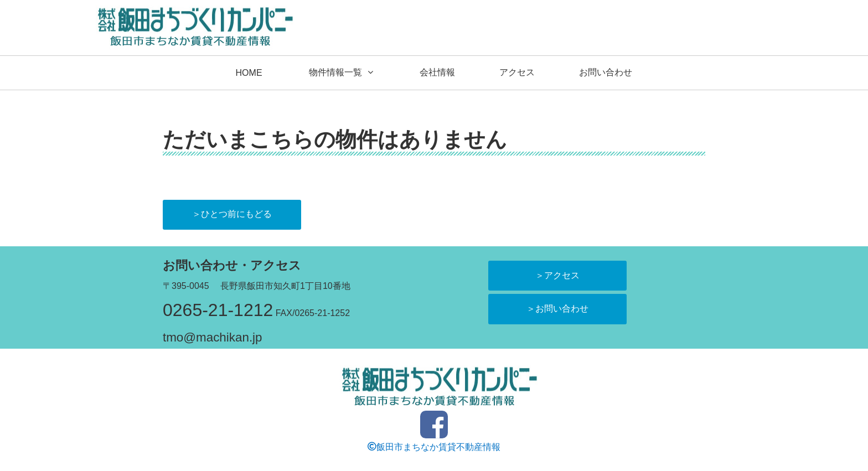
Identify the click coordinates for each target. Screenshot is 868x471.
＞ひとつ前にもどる (232, 214)
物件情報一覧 (335, 72)
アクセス (517, 72)
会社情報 (437, 72)
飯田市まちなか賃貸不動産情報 (434, 446)
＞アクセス (557, 275)
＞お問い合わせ (557, 309)
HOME (249, 73)
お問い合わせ (606, 72)
